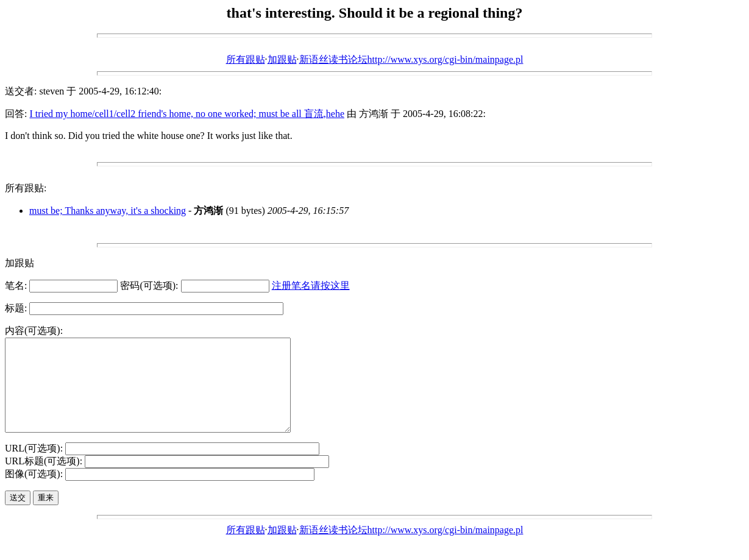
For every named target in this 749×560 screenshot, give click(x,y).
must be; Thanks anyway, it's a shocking (108, 211)
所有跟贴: (26, 188)
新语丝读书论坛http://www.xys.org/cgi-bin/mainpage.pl (411, 59)
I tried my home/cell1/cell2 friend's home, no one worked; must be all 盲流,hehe (187, 114)
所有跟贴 (246, 59)
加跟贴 (282, 59)
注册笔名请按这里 (311, 285)
